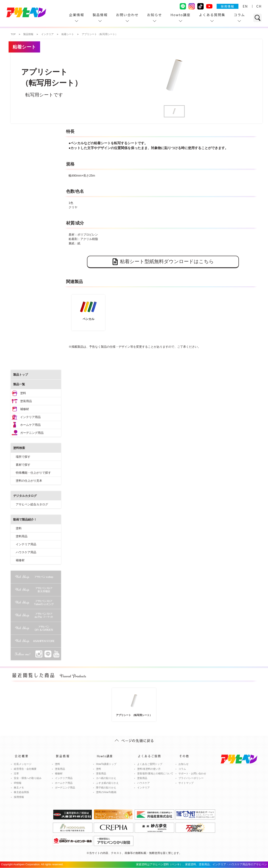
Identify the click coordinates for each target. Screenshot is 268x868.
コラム (239, 15)
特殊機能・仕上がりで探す (33, 473)
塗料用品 (22, 536)
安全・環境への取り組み (28, 778)
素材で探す (23, 465)
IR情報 (18, 783)
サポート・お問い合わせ (192, 774)
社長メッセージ (23, 764)
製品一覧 (19, 384)
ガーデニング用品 (32, 433)
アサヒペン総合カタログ (32, 504)
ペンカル (88, 309)
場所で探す (23, 457)
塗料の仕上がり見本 (29, 481)
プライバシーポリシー (191, 778)
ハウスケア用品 (26, 552)
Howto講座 (181, 15)
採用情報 (228, 6)
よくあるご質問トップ (150, 764)
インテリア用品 (30, 417)
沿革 (16, 774)
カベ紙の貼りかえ (106, 778)
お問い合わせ (127, 15)
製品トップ (21, 375)
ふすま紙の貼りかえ (107, 783)
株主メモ (19, 788)
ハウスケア (143, 783)
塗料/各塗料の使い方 (149, 769)
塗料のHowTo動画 (106, 792)
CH (259, 6)
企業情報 (77, 15)
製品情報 (100, 15)
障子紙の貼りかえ (106, 788)
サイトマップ (186, 783)
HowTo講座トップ (106, 764)
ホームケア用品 (30, 425)
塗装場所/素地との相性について (155, 774)
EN (245, 6)
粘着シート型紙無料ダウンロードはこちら (163, 262)
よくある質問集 (212, 15)
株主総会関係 (21, 792)
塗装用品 (26, 401)
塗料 (23, 393)
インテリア (143, 788)
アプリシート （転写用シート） (134, 703)
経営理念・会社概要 (25, 769)
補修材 (25, 409)
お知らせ (155, 15)
